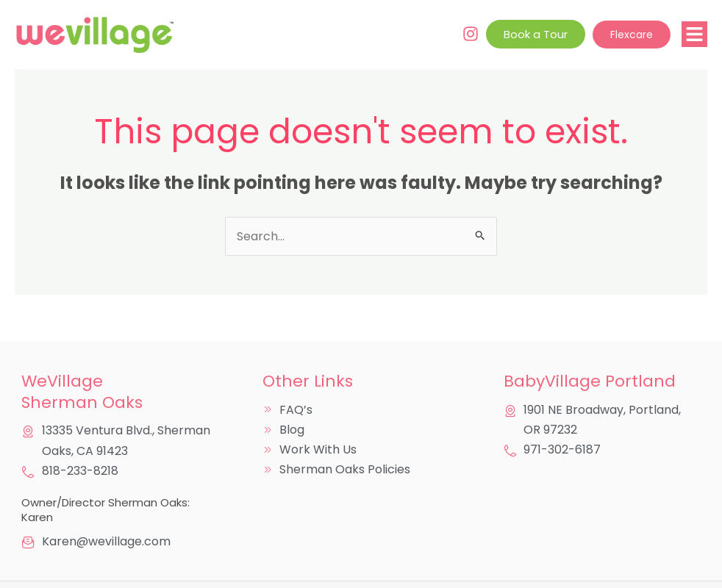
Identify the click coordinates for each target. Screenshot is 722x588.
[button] (694, 34)
